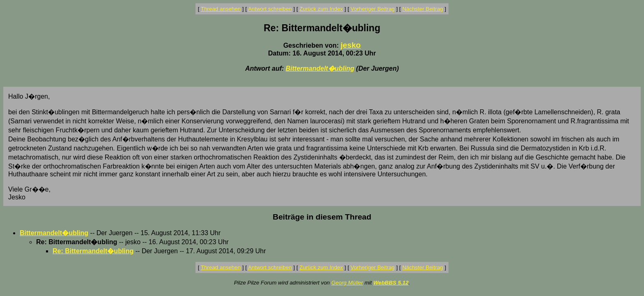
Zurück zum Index (321, 9)
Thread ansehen (221, 9)
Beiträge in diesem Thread (322, 217)
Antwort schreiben (270, 9)
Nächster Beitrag (422, 9)
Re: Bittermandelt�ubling (93, 251)
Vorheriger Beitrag (373, 9)
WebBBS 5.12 (391, 283)
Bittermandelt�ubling (320, 68)
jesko (351, 45)
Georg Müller (347, 283)
